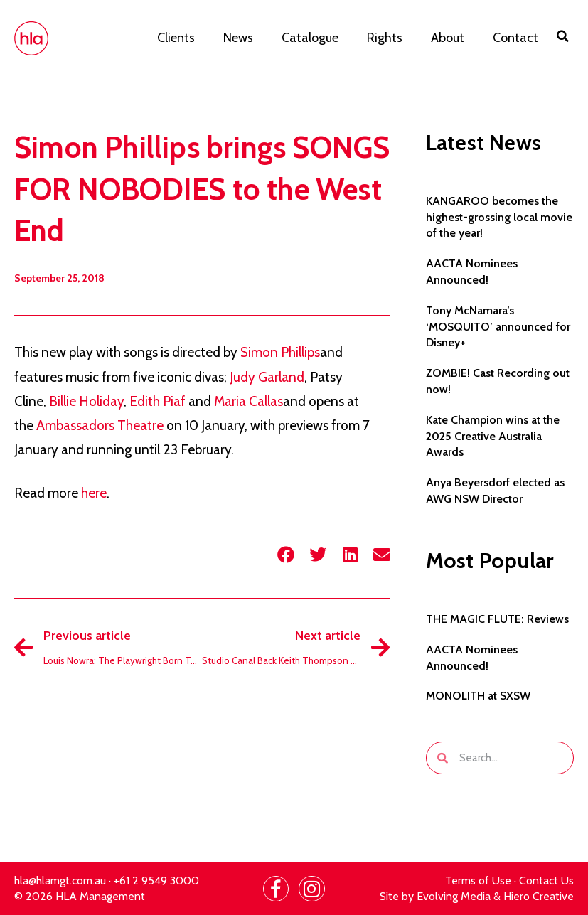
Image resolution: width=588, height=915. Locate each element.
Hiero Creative (539, 896)
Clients (176, 38)
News (238, 38)
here (94, 493)
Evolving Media (454, 896)
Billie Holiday (86, 401)
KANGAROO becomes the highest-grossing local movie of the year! (499, 217)
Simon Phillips (280, 352)
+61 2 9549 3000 (156, 881)
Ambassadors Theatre (100, 426)
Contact (515, 38)
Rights (385, 38)
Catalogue (310, 38)
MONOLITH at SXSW (478, 696)
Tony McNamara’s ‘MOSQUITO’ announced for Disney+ (498, 327)
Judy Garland (267, 377)
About (448, 38)
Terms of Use (478, 881)
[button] (563, 36)
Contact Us (546, 881)
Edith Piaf (157, 401)
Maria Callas (248, 401)
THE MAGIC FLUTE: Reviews (497, 619)
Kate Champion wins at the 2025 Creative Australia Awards (493, 436)
